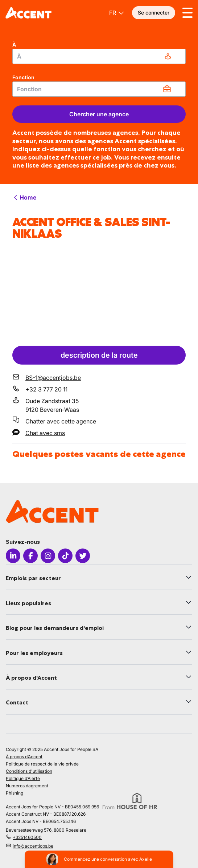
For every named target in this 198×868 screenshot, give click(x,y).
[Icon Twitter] (83, 556)
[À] (99, 56)
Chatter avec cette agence (61, 421)
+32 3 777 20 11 (46, 389)
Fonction (23, 77)
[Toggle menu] (187, 13)
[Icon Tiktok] (65, 556)
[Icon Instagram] (48, 556)
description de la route (99, 355)
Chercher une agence (99, 114)
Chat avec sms (45, 433)
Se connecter (154, 13)
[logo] (28, 13)
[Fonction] (99, 89)
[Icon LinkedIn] (13, 556)
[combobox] (99, 56)
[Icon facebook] (30, 556)
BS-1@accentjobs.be (53, 378)
